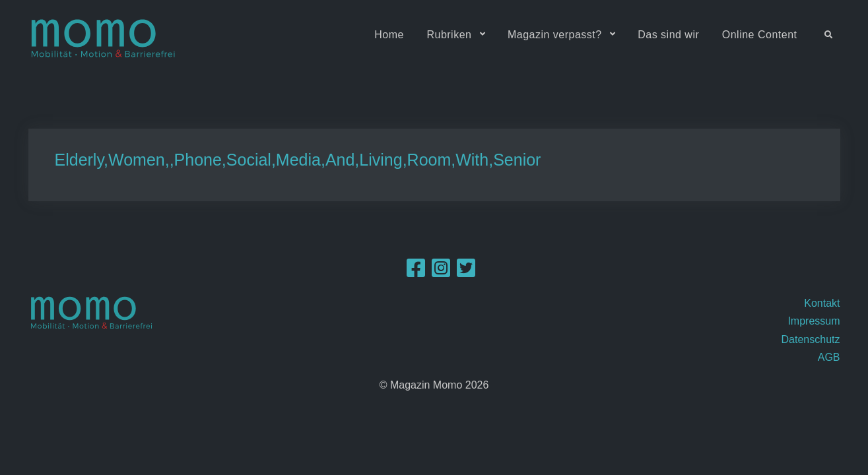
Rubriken (449, 35)
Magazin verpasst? (555, 35)
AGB (829, 357)
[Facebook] (416, 272)
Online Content (760, 35)
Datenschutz (811, 339)
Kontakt (822, 303)
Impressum (814, 321)
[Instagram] (441, 272)
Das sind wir (668, 35)
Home (389, 35)
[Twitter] (466, 272)
